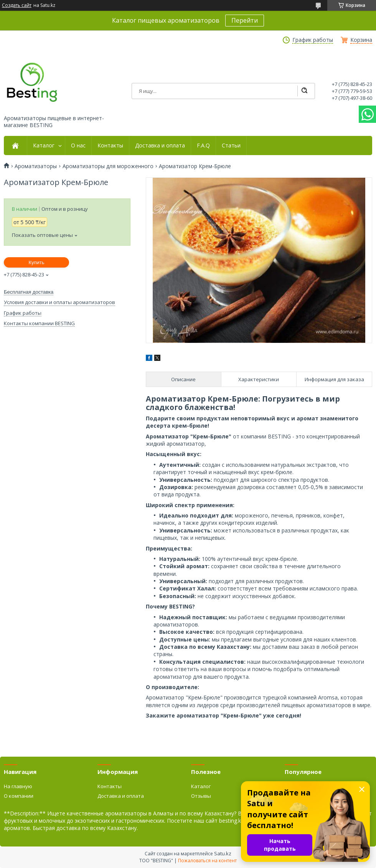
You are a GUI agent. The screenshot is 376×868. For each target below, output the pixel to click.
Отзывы (201, 796)
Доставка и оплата (160, 145)
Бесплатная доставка (29, 292)
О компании (19, 796)
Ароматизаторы (36, 166)
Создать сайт (17, 5)
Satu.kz (223, 853)
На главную (18, 786)
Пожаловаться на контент (207, 861)
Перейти (245, 20)
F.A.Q (203, 145)
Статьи (231, 145)
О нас (78, 145)
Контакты (110, 145)
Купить (36, 262)
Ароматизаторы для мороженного (108, 166)
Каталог (44, 145)
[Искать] (304, 91)
